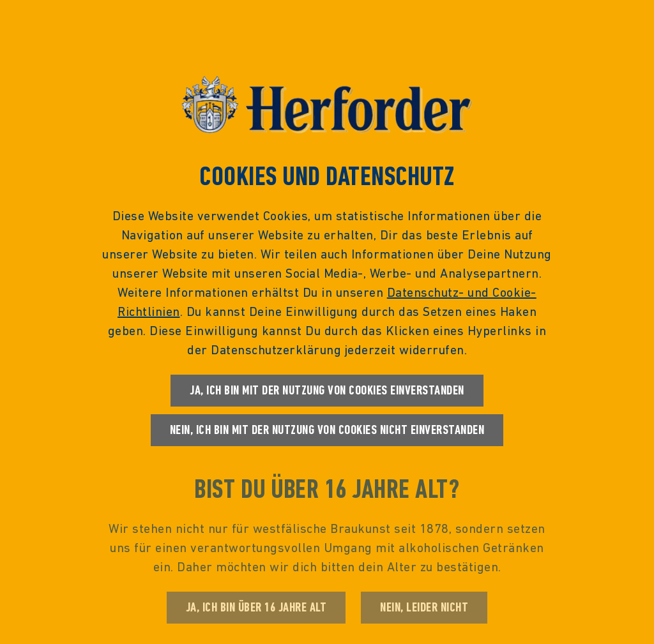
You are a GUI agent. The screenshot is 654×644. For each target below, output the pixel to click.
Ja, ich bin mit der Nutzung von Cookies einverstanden (327, 390)
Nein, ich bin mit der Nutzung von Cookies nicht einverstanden (327, 430)
